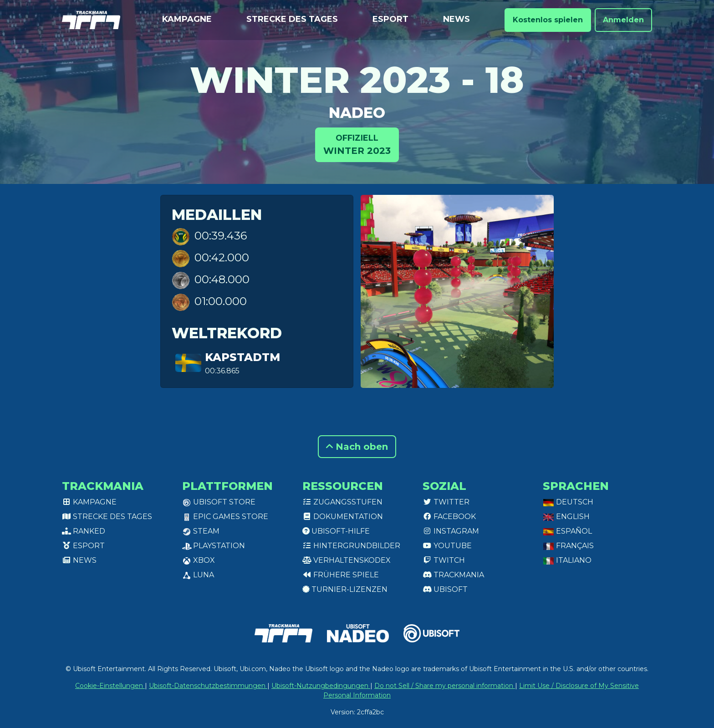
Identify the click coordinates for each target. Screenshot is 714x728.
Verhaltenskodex (347, 560)
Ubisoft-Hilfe (336, 531)
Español (567, 531)
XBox (199, 560)
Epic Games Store (225, 517)
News (456, 19)
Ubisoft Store (219, 502)
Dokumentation (343, 517)
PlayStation (214, 546)
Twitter (446, 502)
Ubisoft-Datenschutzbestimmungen (208, 686)
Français (568, 546)
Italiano (567, 560)
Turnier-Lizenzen (345, 589)
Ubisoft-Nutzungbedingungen (321, 686)
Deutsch (568, 502)
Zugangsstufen (342, 502)
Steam (201, 531)
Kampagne (187, 19)
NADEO (357, 113)
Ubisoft (445, 589)
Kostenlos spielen (548, 20)
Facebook (449, 517)
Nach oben (357, 447)
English (566, 517)
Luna (198, 575)
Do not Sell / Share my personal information (445, 686)
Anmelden (623, 20)
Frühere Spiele (341, 575)
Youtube (447, 546)
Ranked (84, 531)
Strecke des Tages (292, 19)
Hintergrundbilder (351, 546)
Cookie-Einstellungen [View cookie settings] (110, 686)
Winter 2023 (357, 144)
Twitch (444, 560)
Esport (390, 19)
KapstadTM (242, 357)
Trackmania (453, 575)
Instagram (451, 531)
